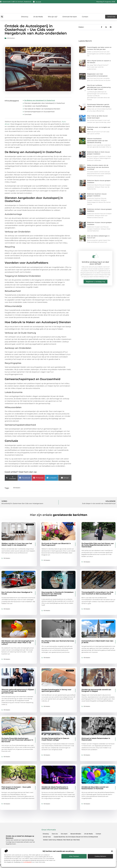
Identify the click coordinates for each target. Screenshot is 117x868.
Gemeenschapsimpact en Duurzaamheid (39, 112)
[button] (112, 851)
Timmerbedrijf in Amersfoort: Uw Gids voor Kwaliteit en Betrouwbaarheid (97, 593)
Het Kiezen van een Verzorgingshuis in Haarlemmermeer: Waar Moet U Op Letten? (18, 643)
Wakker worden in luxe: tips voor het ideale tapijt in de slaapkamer (17, 544)
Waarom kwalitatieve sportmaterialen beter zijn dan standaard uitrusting (97, 141)
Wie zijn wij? (53, 17)
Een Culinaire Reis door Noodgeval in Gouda (17, 593)
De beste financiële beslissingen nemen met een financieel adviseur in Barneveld (17, 740)
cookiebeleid (27, 862)
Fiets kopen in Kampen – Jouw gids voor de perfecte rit (16, 788)
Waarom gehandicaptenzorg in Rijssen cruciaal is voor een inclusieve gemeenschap (18, 691)
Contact (85, 17)
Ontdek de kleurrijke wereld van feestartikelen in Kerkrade (95, 788)
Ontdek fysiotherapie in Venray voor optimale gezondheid (56, 690)
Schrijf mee (47, 837)
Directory (25, 17)
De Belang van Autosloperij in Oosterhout (40, 100)
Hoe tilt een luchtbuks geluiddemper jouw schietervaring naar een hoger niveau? (99, 87)
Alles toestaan (74, 856)
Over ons (55, 834)
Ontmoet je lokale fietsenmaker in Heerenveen (96, 739)
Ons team (64, 834)
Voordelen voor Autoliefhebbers (36, 106)
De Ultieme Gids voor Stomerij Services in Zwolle (58, 642)
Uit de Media (38, 17)
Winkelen (11, 38)
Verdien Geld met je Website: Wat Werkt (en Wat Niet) (61, 840)
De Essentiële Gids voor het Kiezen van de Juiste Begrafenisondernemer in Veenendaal (98, 545)
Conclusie (28, 114)
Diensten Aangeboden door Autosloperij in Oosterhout (45, 103)
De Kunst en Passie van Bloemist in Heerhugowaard (56, 544)
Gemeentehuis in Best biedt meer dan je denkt (97, 642)
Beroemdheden (76, 834)
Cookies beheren (100, 856)
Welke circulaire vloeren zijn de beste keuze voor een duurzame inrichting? (98, 167)
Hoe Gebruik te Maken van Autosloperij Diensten (42, 109)
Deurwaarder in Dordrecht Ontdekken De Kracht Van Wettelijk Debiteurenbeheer (58, 594)
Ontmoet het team (70, 17)
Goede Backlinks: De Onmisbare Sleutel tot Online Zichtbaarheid (76, 837)
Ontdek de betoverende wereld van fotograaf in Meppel (96, 690)
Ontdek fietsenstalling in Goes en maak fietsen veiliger (55, 739)
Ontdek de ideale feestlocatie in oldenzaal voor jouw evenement (55, 788)
